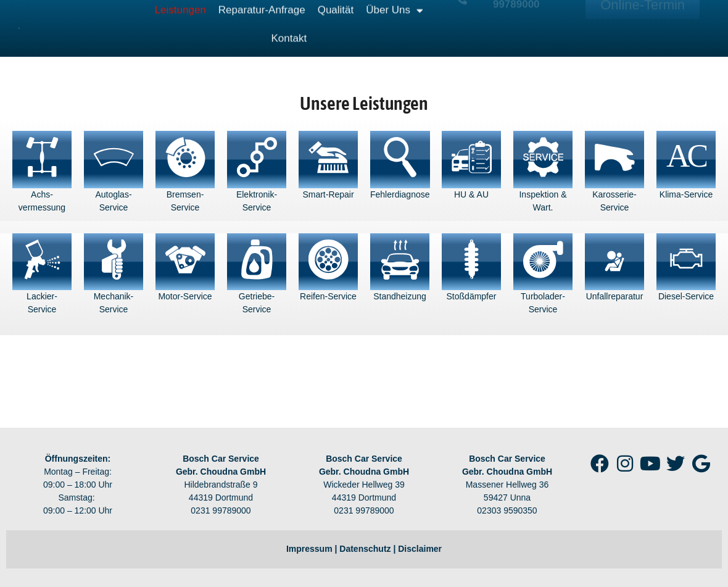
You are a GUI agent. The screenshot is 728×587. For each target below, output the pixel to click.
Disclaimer (420, 549)
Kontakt (289, 27)
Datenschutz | (369, 549)
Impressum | (313, 549)
